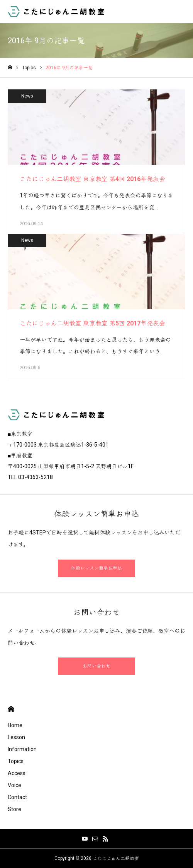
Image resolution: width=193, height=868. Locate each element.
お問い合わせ (96, 666)
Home (15, 725)
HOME (11, 709)
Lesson (16, 737)
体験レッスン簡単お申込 (96, 568)
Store (14, 809)
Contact (17, 797)
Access (17, 773)
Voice (14, 785)
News (27, 96)
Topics (16, 761)
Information (22, 749)
